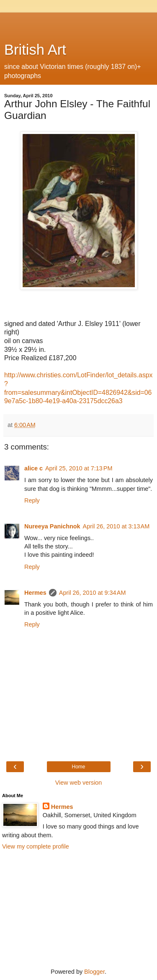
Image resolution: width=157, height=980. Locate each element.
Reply (32, 500)
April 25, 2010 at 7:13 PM (79, 468)
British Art (35, 50)
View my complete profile (36, 846)
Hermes (35, 593)
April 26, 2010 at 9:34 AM (93, 593)
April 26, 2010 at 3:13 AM (116, 526)
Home (78, 767)
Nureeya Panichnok (52, 526)
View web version (79, 783)
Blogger (94, 972)
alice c (33, 468)
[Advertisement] (79, 23)
